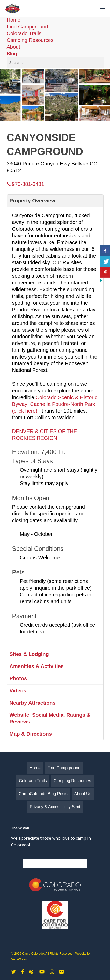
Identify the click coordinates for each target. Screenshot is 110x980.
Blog (12, 54)
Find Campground (27, 27)
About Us (83, 794)
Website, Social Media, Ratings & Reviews (50, 718)
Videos (18, 691)
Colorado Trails (24, 33)
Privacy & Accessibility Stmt (55, 807)
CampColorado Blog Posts (43, 794)
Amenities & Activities (37, 666)
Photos (18, 678)
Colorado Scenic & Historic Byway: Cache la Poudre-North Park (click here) (55, 404)
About (13, 47)
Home (14, 20)
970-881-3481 (25, 184)
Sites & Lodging (29, 654)
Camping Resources (30, 40)
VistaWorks (19, 959)
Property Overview (32, 201)
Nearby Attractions (33, 703)
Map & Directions (31, 734)
